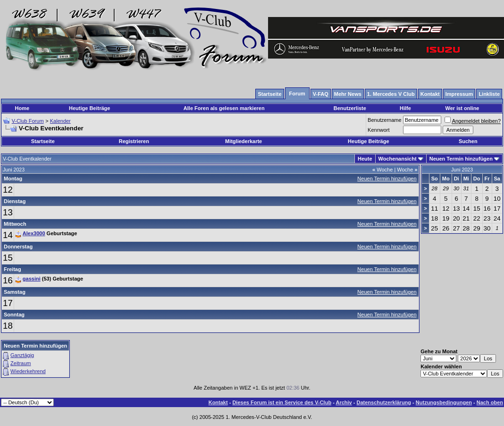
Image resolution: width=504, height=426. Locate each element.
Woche (382, 170)
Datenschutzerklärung (384, 402)
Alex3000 (34, 233)
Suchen (468, 141)
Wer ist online (462, 108)
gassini (32, 279)
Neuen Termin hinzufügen (461, 159)
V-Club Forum (28, 121)
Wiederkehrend (28, 371)
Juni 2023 (462, 170)
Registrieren (134, 141)
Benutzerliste (350, 108)
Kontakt (218, 402)
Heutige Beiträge (89, 108)
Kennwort (378, 130)
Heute (365, 159)
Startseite (43, 141)
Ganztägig (22, 355)
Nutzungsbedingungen (444, 402)
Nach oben (490, 402)
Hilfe (405, 108)
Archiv (344, 402)
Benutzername (385, 120)
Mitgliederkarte (244, 141)
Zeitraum (21, 363)
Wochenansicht (398, 159)
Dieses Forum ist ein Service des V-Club (282, 402)
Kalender (60, 121)
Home (22, 108)
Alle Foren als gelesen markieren (224, 108)
